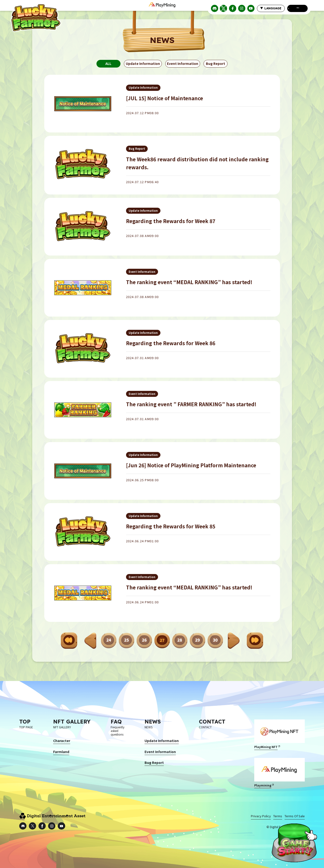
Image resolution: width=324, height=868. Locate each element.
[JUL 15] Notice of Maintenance (165, 100)
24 (109, 640)
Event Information (183, 65)
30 (216, 640)
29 (198, 640)
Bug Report (216, 65)
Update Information (143, 65)
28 (180, 640)
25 (127, 640)
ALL (108, 65)
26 (144, 640)
